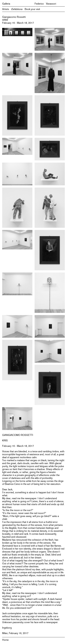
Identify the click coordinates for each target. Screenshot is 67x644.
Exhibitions (17, 9)
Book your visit (32, 9)
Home (5, 640)
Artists (6, 9)
